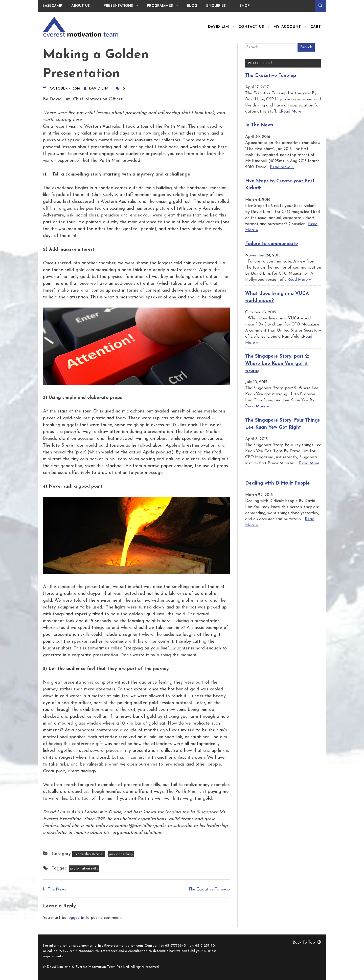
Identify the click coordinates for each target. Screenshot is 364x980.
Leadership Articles (89, 854)
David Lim (219, 27)
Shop (247, 6)
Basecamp (52, 6)
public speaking (121, 854)
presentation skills (84, 869)
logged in (76, 918)
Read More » (293, 112)
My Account (287, 27)
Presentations (121, 6)
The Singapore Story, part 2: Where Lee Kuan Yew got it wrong (277, 364)
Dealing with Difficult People (278, 483)
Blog (192, 6)
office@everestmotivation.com (119, 946)
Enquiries (218, 6)
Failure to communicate (272, 244)
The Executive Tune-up (209, 889)
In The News (54, 889)
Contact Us (251, 27)
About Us (83, 6)
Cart (316, 27)
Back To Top (307, 943)
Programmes (162, 6)
